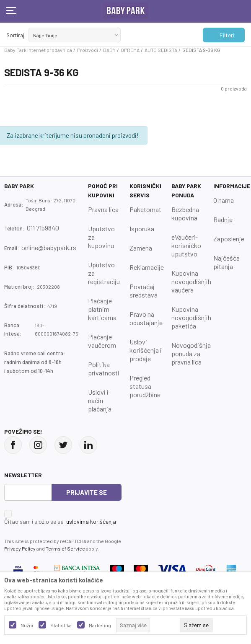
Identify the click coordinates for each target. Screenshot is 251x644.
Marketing (100, 625)
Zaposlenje (229, 239)
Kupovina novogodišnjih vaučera (191, 281)
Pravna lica (103, 209)
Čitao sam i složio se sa (60, 522)
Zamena (141, 248)
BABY (109, 50)
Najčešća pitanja (226, 262)
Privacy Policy (20, 548)
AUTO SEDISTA (161, 50)
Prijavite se (87, 492)
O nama (224, 200)
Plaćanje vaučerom (102, 341)
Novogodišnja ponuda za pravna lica (191, 353)
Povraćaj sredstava (144, 291)
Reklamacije (147, 267)
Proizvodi (88, 50)
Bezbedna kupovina (185, 213)
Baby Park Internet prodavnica (38, 50)
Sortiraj (15, 35)
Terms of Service (65, 548)
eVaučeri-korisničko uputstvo (186, 245)
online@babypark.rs (49, 247)
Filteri (223, 35)
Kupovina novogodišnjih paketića (191, 317)
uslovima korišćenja (91, 521)
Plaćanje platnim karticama (102, 309)
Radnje (223, 219)
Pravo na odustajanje (146, 318)
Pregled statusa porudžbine (145, 386)
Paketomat (145, 209)
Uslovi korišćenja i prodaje (146, 350)
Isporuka (142, 229)
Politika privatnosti (104, 369)
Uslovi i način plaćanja (100, 400)
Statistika (61, 625)
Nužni (27, 625)
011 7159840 (43, 228)
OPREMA (130, 50)
